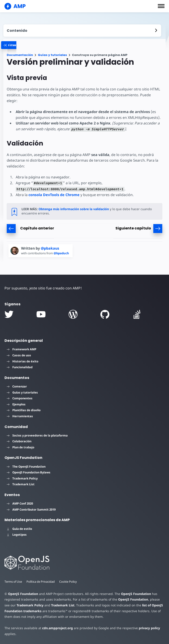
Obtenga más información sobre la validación (74, 209)
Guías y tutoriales (52, 55)
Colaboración (19, 441)
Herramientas (20, 416)
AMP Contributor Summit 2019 (31, 509)
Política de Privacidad (41, 582)
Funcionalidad (20, 367)
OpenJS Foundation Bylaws (29, 472)
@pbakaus (50, 248)
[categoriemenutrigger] (30, 45)
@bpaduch (61, 253)
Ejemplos (16, 404)
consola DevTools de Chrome (54, 195)
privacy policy (149, 628)
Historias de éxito (23, 361)
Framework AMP (22, 349)
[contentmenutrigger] (82, 31)
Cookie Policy (68, 582)
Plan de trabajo (21, 447)
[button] (161, 6)
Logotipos (17, 535)
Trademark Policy (22, 478)
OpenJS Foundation (23, 594)
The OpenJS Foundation (26, 466)
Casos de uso (19, 355)
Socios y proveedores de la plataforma (37, 435)
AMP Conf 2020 (20, 503)
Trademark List (21, 484)
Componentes (20, 398)
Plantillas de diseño (24, 410)
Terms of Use (13, 582)
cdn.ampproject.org (57, 628)
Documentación (20, 55)
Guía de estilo (19, 529)
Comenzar (17, 386)
